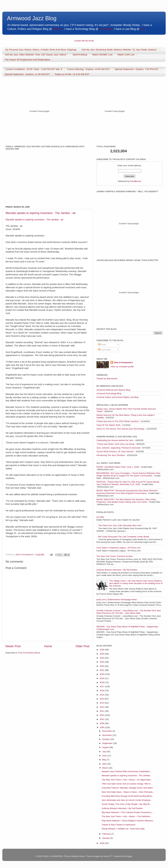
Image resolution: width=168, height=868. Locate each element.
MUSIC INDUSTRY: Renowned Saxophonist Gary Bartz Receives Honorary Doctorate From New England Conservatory (127, 492)
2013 (102, 703)
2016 (102, 691)
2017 (102, 686)
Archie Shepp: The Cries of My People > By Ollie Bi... (126, 804)
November (107, 735)
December (107, 731)
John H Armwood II (123, 362)
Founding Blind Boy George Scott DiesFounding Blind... (128, 796)
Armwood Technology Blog (109, 393)
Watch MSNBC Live (102, 55)
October (106, 739)
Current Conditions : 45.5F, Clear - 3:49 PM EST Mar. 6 (34, 69)
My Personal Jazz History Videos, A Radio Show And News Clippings (41, 50)
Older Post (83, 646)
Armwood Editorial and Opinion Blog (113, 390)
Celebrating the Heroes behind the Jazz (115, 440)
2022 (102, 666)
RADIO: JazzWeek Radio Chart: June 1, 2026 (118, 467)
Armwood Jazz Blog (32, 18)
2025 (102, 654)
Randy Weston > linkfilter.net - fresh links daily (123, 829)
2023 (102, 662)
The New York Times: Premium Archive (115, 556)
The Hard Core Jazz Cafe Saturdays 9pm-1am (120, 525)
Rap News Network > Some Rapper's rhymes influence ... (128, 821)
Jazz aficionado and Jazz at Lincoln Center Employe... (127, 800)
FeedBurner (136, 181)
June (105, 756)
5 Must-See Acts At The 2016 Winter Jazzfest (118, 421)
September (108, 743)
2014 (102, 699)
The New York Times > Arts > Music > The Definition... (127, 816)
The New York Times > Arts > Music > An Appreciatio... (127, 780)
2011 (102, 711)
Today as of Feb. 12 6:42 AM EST (72, 74)
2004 (102, 843)
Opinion (57, 29)
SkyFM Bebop (80, 55)
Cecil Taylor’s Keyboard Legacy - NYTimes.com (119, 548)
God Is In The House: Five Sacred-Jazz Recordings (120, 429)
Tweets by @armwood (107, 379)
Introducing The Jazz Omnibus (111, 455)
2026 (102, 650)
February (107, 834)
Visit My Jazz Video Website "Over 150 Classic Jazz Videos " (36, 55)
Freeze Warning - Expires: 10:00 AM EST (88, 69)
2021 (102, 670)
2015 (102, 695)
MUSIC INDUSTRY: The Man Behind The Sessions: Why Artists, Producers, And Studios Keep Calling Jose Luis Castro (126, 501)
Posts (102, 345)
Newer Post (13, 646)
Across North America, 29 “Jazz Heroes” (115, 452)
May (104, 760)
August (106, 747)
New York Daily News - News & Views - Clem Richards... (128, 792)
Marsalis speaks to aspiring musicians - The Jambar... (127, 775)
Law (143, 29)
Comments (105, 350)
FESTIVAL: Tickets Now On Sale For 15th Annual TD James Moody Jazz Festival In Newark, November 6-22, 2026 (128, 483)
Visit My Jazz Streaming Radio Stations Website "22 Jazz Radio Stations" (119, 50)
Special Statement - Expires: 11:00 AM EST (27, 74)
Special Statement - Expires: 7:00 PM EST (137, 69)
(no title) (100, 517)
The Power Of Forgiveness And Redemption (27, 60)
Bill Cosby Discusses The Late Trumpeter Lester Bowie (124, 537)
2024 (102, 658)
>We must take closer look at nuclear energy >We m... (127, 784)
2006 (102, 723)
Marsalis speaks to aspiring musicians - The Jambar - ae (41, 213)
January (106, 838)
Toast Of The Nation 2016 (108, 425)
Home (48, 646)
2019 (102, 678)
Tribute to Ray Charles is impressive (119, 825)
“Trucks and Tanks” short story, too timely (115, 444)
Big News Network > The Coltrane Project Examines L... (128, 812)
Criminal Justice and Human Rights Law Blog (117, 397)
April (105, 764)
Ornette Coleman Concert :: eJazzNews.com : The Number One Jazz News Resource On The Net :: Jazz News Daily (129, 612)
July (104, 752)
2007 (102, 719)
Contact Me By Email (84, 41)
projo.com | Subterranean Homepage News (117, 599)
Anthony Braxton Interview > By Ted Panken (117, 570)
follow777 (108, 856)
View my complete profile (122, 367)
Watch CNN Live (126, 55)
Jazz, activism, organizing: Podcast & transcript (118, 448)
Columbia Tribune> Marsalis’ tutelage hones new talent (127, 788)
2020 (102, 674)
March (105, 768)
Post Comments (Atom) (29, 653)
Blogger (129, 856)
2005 (102, 727)
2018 (102, 682)
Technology (106, 29)
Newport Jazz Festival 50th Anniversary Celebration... (127, 771)
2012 (102, 707)
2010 (102, 715)
